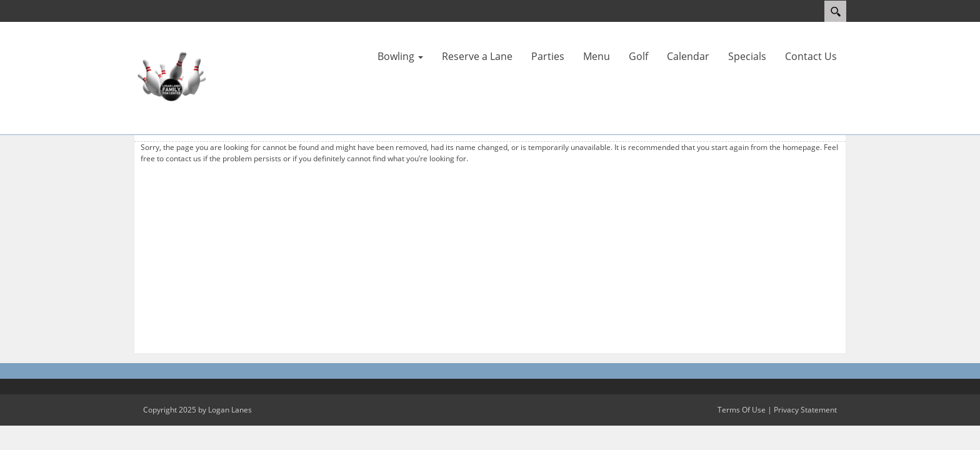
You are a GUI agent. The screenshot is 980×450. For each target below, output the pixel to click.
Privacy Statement (805, 410)
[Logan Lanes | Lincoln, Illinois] (171, 77)
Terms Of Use (742, 410)
